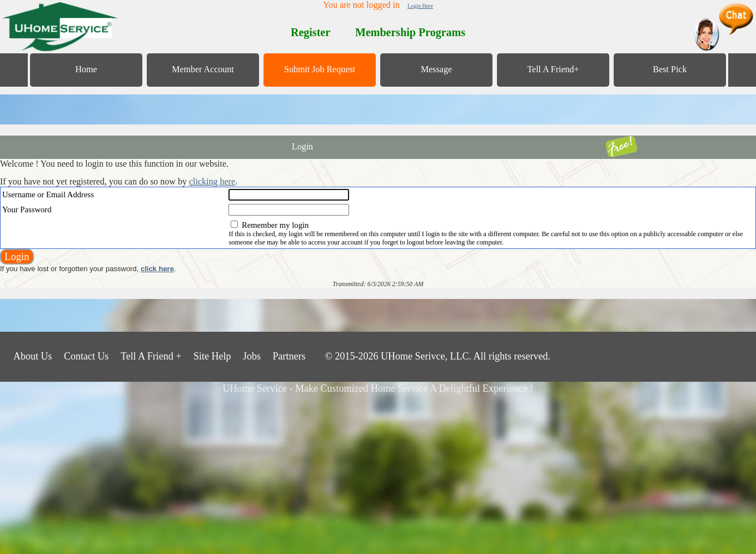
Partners (289, 356)
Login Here (420, 6)
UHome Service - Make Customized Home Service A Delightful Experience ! (378, 388)
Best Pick (670, 69)
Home (86, 69)
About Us (33, 356)
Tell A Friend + (151, 356)
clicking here (212, 181)
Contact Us (86, 356)
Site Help (212, 356)
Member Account (203, 69)
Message (436, 69)
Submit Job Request (320, 69)
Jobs (252, 356)
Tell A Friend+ (553, 69)
